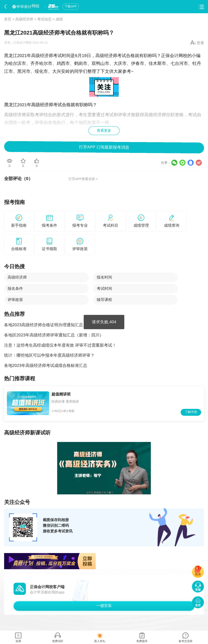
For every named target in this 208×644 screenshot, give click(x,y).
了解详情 (191, 412)
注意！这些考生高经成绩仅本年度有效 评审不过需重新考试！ (60, 345)
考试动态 (44, 19)
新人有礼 (100, 641)
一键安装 (104, 606)
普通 (200, 43)
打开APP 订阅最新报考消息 (104, 147)
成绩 (59, 19)
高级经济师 (24, 19)
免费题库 (142, 641)
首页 (8, 19)
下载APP (71, 6)
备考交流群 (186, 641)
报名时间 (104, 277)
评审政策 (15, 300)
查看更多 (104, 131)
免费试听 (58, 641)
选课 (18, 641)
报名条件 (15, 289)
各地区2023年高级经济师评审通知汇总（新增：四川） (54, 335)
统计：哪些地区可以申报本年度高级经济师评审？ (49, 355)
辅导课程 (104, 300)
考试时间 (104, 289)
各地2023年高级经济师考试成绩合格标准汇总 (46, 365)
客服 (198, 590)
